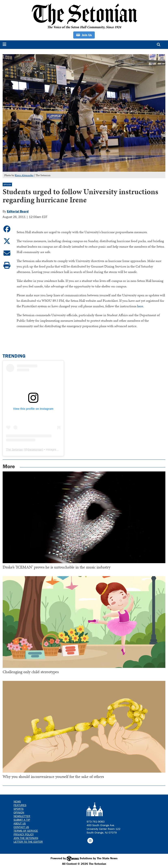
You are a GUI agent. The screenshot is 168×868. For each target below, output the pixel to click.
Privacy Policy (24, 834)
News (17, 801)
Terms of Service (26, 831)
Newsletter (22, 816)
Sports (19, 809)
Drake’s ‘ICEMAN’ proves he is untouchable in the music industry (57, 567)
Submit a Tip (22, 820)
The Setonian (15, 450)
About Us (20, 823)
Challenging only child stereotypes (31, 672)
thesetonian (35, 450)
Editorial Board (18, 211)
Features (20, 805)
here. (141, 306)
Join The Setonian (26, 838)
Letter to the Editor (28, 842)
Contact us (21, 827)
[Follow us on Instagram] (90, 840)
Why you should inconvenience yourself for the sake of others (53, 776)
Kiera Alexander (24, 175)
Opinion (7, 185)
